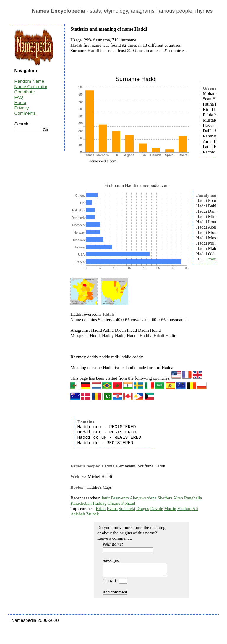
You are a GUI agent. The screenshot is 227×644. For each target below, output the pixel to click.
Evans (112, 509)
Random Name (29, 81)
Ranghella (193, 498)
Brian (101, 509)
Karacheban (81, 503)
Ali (195, 509)
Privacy (21, 108)
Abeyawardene (143, 498)
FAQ (19, 97)
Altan (178, 498)
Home (20, 102)
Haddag (100, 503)
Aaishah (78, 514)
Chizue (114, 503)
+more (212, 259)
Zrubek (92, 514)
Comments (25, 113)
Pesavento (120, 498)
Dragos (143, 509)
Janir (106, 498)
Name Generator (31, 86)
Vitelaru (184, 509)
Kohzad (128, 503)
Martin (170, 509)
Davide (157, 509)
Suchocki (127, 509)
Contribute (24, 92)
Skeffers (165, 498)
